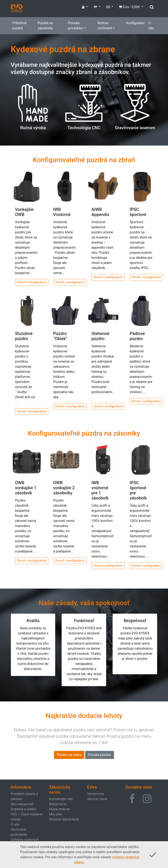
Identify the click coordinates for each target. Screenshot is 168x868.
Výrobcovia (96, 794)
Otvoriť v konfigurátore (32, 282)
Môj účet (56, 814)
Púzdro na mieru (69, 755)
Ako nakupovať (22, 804)
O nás (151, 26)
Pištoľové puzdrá (20, 26)
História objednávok (64, 819)
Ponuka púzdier (100, 755)
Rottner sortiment (105, 26)
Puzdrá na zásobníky (45, 26)
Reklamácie (58, 804)
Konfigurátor (136, 23)
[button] (132, 799)
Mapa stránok (59, 809)
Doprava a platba (24, 809)
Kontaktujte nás (61, 799)
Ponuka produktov (76, 26)
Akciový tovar (97, 799)
